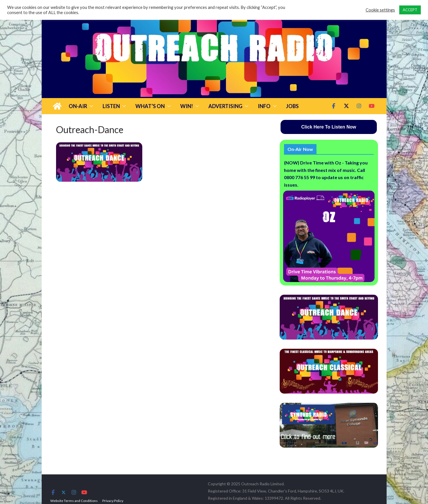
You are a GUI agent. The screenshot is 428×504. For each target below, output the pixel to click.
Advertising (225, 106)
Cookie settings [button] (380, 10)
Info (264, 106)
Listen (111, 106)
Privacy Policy (113, 501)
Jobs (292, 106)
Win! (187, 106)
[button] (90, 106)
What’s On (150, 106)
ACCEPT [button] (410, 10)
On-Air (78, 106)
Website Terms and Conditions (74, 501)
